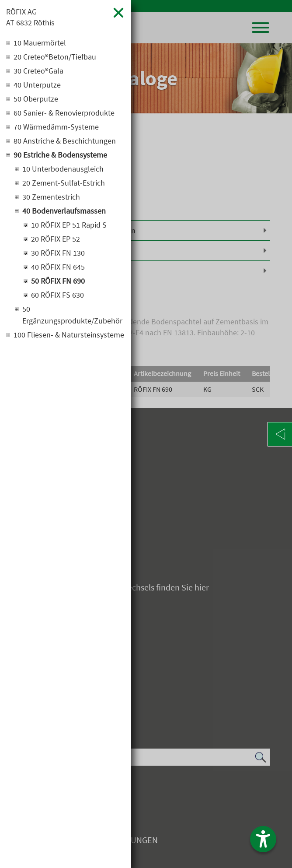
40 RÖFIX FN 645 (58, 267)
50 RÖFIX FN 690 (58, 281)
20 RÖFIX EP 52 (56, 239)
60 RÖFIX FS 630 (57, 295)
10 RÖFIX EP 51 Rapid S (69, 225)
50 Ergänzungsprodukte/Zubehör (72, 315)
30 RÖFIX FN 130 (58, 253)
